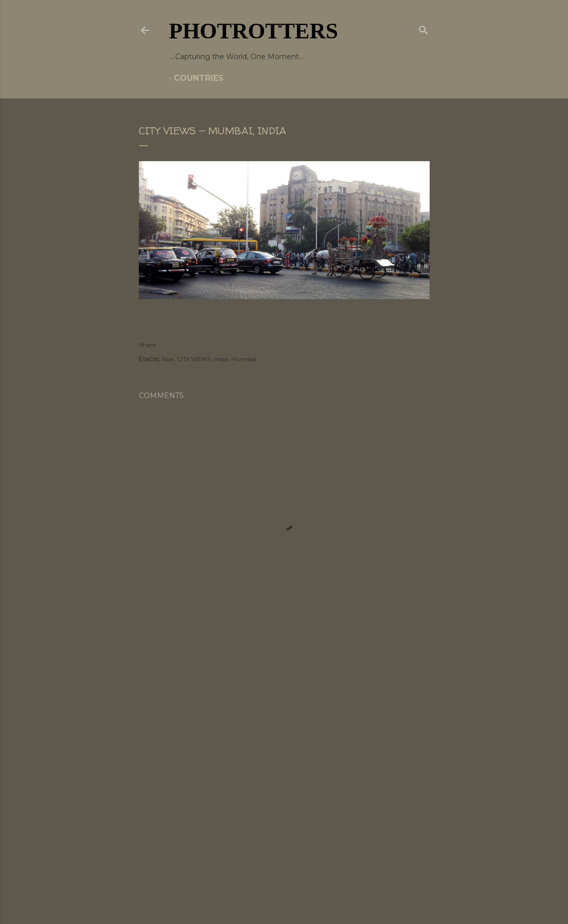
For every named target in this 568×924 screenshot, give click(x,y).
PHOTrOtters (254, 31)
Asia (168, 359)
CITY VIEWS (194, 359)
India (221, 359)
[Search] (424, 28)
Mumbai (244, 359)
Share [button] (147, 345)
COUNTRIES (199, 78)
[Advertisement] (284, 732)
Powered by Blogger (284, 859)
